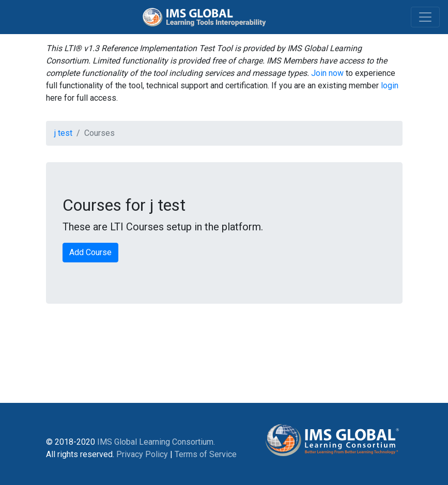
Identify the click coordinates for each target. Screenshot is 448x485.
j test (63, 133)
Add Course (90, 252)
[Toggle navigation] (425, 17)
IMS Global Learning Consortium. (156, 442)
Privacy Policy (142, 454)
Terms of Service (206, 454)
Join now (327, 73)
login (390, 85)
